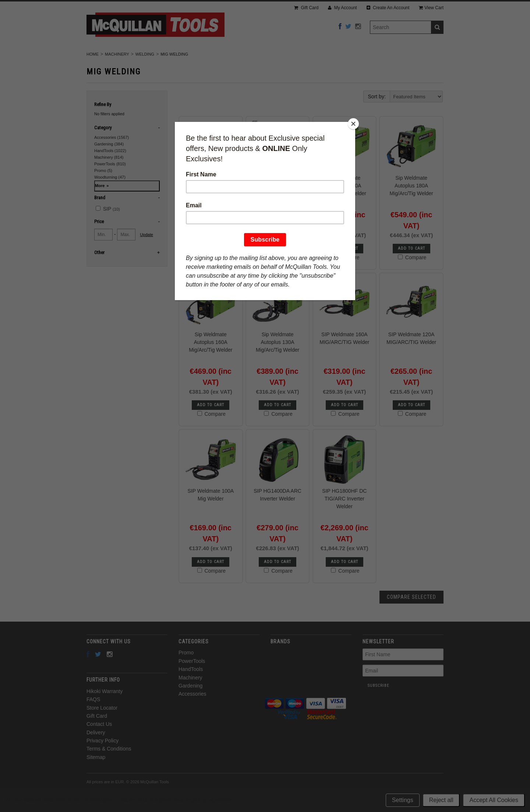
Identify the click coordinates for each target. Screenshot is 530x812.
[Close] (353, 124)
